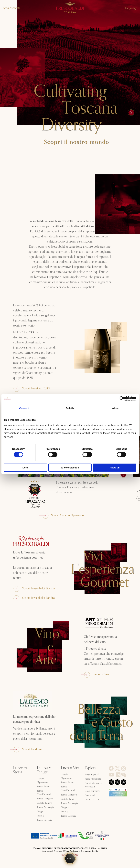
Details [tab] (70, 408)
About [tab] (116, 408)
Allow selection (70, 468)
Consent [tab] (24, 408)
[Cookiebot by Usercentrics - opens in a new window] (122, 399)
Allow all (115, 468)
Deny (26, 468)
